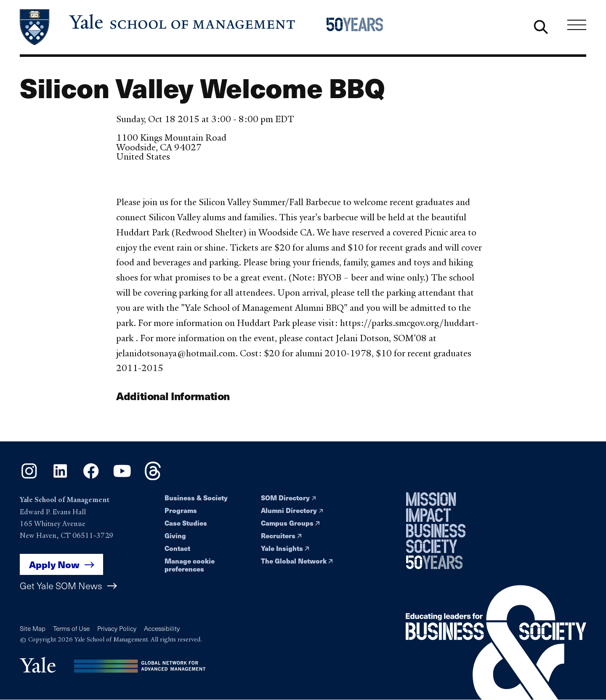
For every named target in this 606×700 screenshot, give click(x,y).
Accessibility (162, 628)
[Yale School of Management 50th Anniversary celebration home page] (368, 27)
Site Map (33, 628)
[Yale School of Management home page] (158, 27)
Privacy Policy (117, 628)
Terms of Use (71, 628)
